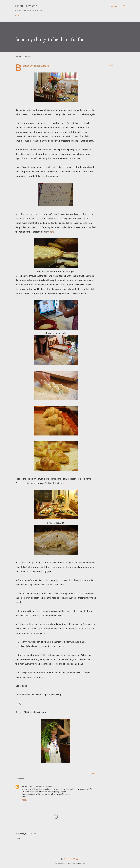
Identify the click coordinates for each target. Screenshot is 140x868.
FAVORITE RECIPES (46, 16)
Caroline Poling (28, 786)
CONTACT (63, 16)
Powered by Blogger (70, 859)
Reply (25, 800)
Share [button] (110, 65)
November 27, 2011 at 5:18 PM (46, 786)
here (52, 232)
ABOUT (29, 16)
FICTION (77, 16)
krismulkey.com (26, 6)
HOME (17, 16)
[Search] (114, 6)
